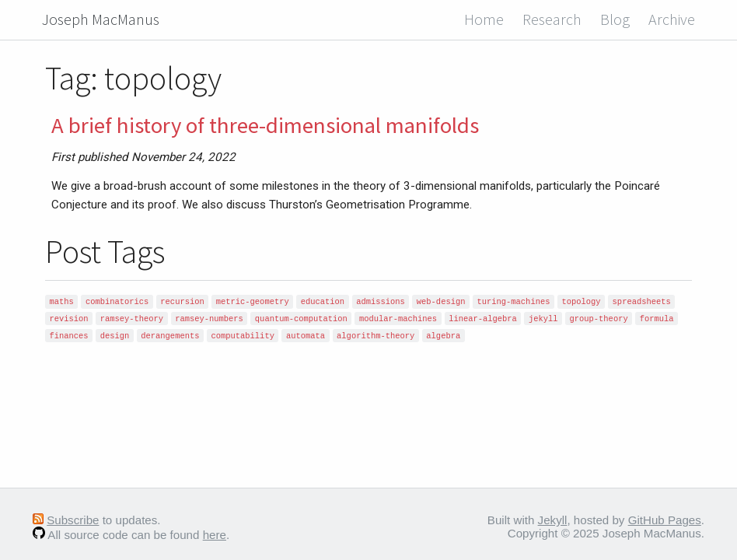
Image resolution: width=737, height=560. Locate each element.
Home (484, 19)
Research (552, 19)
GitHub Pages (665, 520)
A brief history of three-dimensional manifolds (265, 125)
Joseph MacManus (101, 19)
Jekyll (553, 520)
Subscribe (73, 520)
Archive (672, 19)
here (215, 535)
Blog (615, 19)
